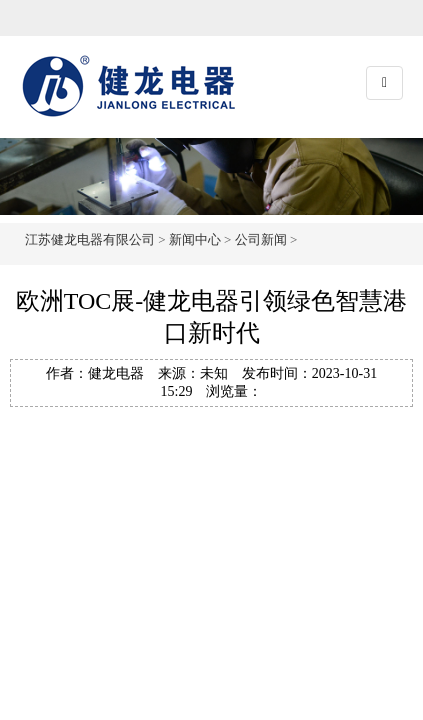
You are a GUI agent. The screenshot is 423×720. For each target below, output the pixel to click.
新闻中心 (195, 239)
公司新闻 (261, 239)
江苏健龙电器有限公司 (90, 239)
